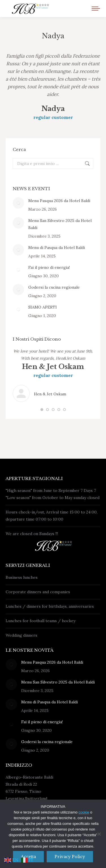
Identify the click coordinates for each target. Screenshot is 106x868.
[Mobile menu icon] (96, 9)
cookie (84, 812)
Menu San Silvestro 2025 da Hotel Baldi (60, 224)
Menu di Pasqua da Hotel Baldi (57, 248)
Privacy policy (70, 857)
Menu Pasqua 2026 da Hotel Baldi (59, 201)
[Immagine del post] (18, 203)
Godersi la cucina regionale (54, 287)
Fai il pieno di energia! (49, 267)
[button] (42, 410)
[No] (99, 834)
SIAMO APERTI (43, 307)
